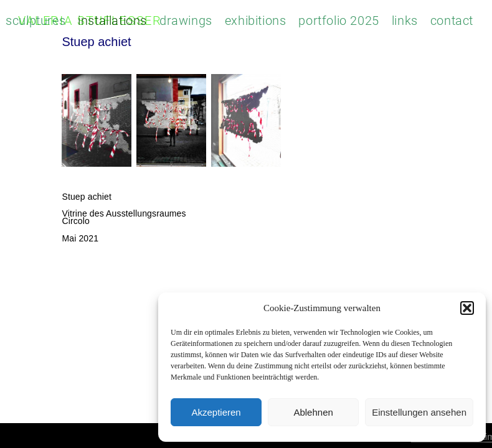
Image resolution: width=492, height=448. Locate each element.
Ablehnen (313, 412)
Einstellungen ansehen (419, 412)
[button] (467, 308)
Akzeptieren (216, 412)
